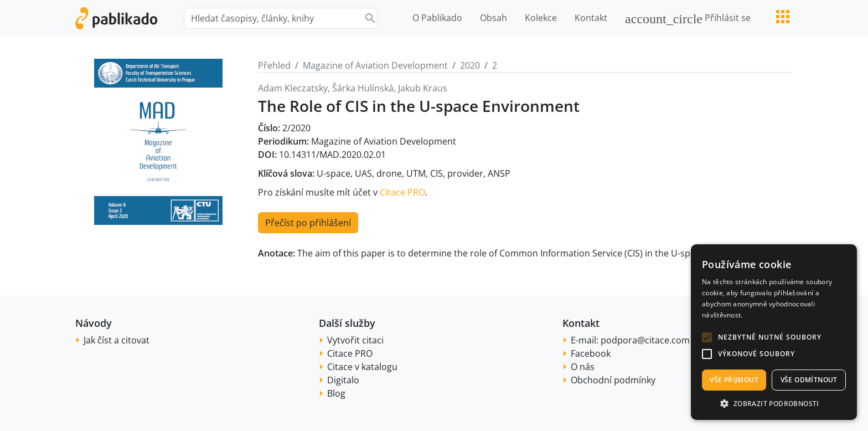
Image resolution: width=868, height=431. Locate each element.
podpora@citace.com (645, 340)
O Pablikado (437, 18)
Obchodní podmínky (613, 380)
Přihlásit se (688, 19)
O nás (583, 367)
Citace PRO (402, 192)
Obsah (494, 18)
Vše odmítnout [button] (809, 380)
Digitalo (343, 380)
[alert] (774, 332)
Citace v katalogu (362, 367)
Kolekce (541, 18)
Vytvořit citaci (355, 340)
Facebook (591, 353)
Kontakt (591, 18)
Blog (336, 393)
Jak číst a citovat (117, 340)
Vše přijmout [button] (734, 380)
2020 (470, 65)
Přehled (274, 65)
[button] (707, 337)
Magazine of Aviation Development (375, 65)
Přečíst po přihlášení (308, 223)
